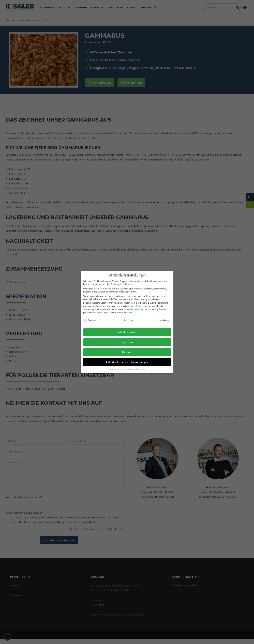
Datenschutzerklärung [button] (128, 367)
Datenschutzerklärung (134, 307)
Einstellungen (103, 311)
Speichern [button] (127, 340)
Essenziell (90, 318)
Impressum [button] (141, 367)
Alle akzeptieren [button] (127, 330)
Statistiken (126, 318)
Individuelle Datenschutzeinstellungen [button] (127, 360)
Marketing (162, 318)
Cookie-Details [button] (115, 367)
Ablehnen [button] (127, 350)
